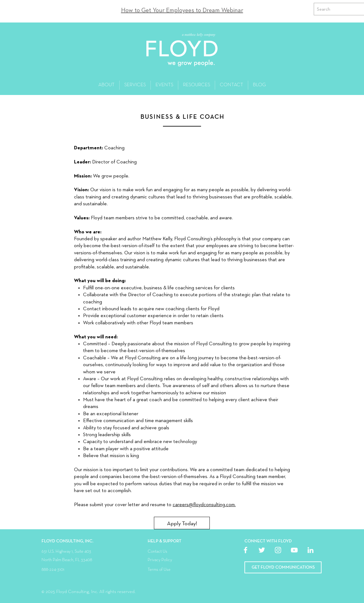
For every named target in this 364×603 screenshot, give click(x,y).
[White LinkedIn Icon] (310, 550)
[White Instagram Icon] (278, 550)
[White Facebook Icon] (246, 550)
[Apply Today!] (182, 523)
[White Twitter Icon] (262, 550)
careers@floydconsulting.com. (204, 505)
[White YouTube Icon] (294, 550)
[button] (283, 567)
